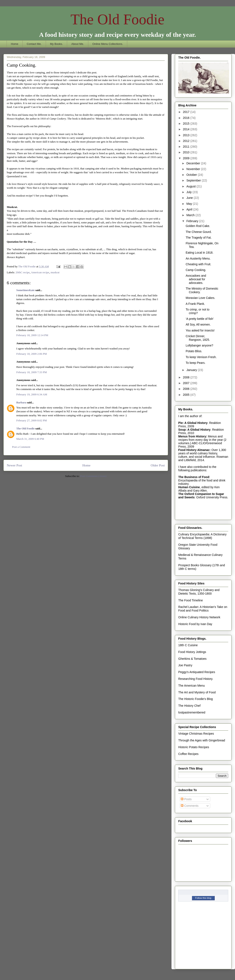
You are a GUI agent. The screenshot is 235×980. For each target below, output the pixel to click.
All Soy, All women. (198, 324)
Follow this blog (203, 898)
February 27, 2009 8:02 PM (32, 420)
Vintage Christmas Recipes (196, 734)
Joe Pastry (185, 665)
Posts (186, 799)
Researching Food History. (196, 679)
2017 (187, 112)
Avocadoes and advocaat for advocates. (196, 279)
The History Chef (189, 706)
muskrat (55, 272)
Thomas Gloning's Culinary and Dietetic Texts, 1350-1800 (199, 592)
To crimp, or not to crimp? (198, 311)
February (193, 221)
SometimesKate (26, 290)
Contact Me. (34, 44)
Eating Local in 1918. (200, 253)
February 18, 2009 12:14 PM (32, 335)
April (190, 209)
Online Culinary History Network (199, 617)
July (189, 192)
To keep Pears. (196, 363)
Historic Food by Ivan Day (195, 624)
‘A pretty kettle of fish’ (200, 319)
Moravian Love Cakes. (200, 298)
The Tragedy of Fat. (199, 238)
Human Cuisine (189, 487)
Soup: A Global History (194, 430)
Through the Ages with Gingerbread (202, 740)
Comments (190, 806)
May (189, 204)
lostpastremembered (192, 712)
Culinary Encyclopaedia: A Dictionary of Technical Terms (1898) (202, 536)
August (191, 186)
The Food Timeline (191, 600)
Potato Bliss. (194, 351)
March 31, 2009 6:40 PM (30, 439)
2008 (187, 377)
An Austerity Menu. (198, 258)
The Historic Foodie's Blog (196, 699)
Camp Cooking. (196, 270)
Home (15, 44)
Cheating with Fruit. (198, 264)
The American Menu (191, 686)
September (194, 180)
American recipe (40, 272)
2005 (187, 395)
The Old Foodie (117, 19)
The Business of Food (194, 477)
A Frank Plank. (195, 304)
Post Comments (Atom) (93, 476)
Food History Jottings (192, 652)
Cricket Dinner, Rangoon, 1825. (198, 338)
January (192, 370)
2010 (187, 152)
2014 (187, 129)
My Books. (56, 44)
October (192, 175)
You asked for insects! (200, 330)
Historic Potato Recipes (194, 747)
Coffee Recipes (188, 754)
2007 (187, 383)
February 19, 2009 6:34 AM (32, 394)
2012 (187, 141)
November (194, 169)
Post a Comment (21, 447)
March (191, 215)
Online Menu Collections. (108, 44)
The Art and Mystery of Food (197, 692)
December (194, 163)
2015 (187, 124)
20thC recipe (23, 272)
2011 (187, 147)
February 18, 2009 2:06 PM (32, 354)
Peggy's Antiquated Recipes (197, 672)
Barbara (21, 402)
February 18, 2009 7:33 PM (32, 372)
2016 (187, 118)
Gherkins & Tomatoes (192, 659)
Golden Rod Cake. (198, 226)
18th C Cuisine (188, 645)
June (190, 198)
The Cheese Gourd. (199, 232)
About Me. (78, 44)
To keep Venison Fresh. (201, 357)
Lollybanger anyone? (199, 345)
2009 (187, 158)
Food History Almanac (194, 450)
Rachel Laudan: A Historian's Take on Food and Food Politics (203, 609)
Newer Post (14, 465)
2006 (187, 389)
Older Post (158, 465)
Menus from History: (193, 436)
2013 (187, 135)
